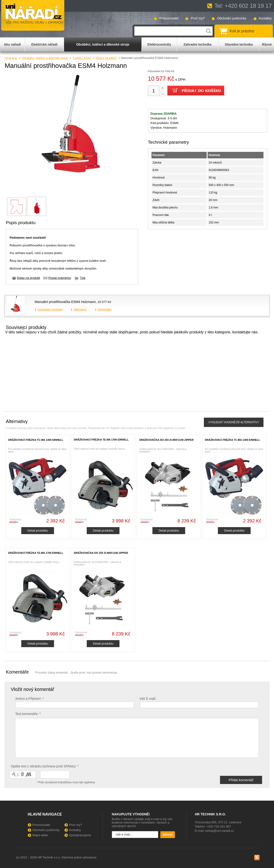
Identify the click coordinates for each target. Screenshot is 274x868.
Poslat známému (60, 278)
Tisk (83, 278)
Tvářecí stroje (82, 58)
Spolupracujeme (80, 835)
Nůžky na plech (106, 58)
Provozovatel (169, 18)
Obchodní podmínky (232, 18)
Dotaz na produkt (28, 278)
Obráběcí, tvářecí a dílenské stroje (45, 58)
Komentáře (105, 310)
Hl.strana (11, 58)
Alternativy (80, 310)
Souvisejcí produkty (26, 327)
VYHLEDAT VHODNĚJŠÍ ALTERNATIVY (234, 422)
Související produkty (50, 310)
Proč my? (198, 18)
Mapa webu (40, 835)
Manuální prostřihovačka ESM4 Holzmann (65, 302)
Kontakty (265, 18)
